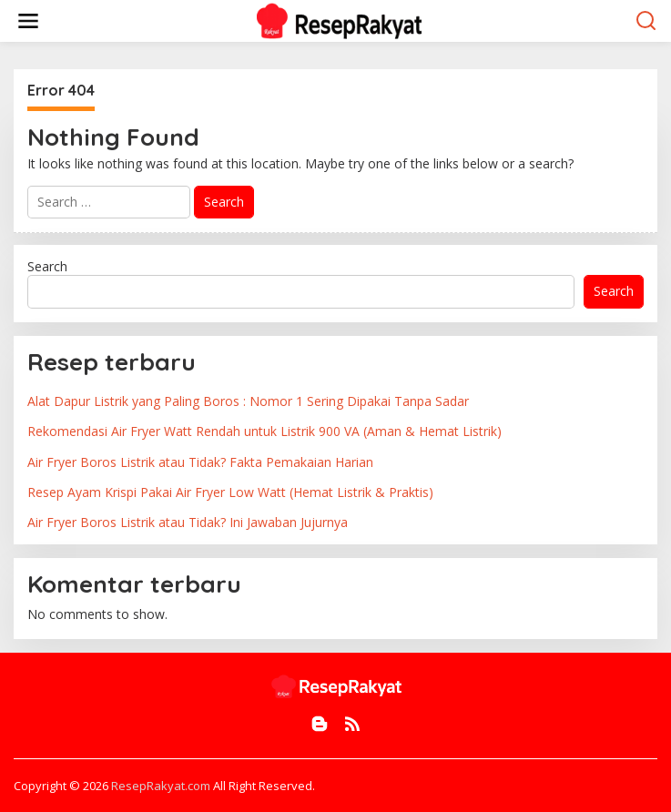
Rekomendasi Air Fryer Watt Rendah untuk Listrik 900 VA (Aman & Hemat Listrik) (264, 431)
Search (47, 266)
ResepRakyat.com (161, 786)
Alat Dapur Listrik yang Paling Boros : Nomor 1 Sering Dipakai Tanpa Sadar (248, 401)
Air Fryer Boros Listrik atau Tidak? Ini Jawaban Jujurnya (188, 522)
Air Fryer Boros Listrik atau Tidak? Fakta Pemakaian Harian (200, 462)
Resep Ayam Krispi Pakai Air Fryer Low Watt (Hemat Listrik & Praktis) (230, 492)
